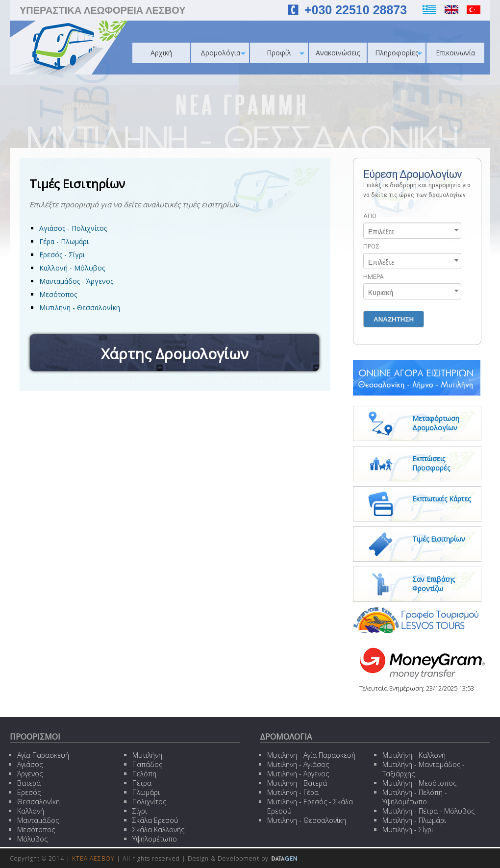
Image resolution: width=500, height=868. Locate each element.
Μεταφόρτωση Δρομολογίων (436, 423)
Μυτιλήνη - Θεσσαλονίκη (80, 308)
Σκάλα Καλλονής (158, 830)
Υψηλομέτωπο (155, 839)
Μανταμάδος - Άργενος (76, 281)
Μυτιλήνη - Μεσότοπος (419, 783)
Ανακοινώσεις (338, 53)
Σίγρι (140, 811)
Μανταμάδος (38, 820)
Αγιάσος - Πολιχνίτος (73, 228)
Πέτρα (142, 783)
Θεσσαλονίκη (38, 802)
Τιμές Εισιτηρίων (439, 539)
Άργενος (30, 774)
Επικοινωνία (455, 53)
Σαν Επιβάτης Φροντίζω (434, 584)
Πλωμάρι (146, 792)
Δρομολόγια (223, 53)
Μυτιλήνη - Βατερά (297, 783)
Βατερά (29, 783)
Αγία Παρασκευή (43, 755)
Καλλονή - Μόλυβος (72, 268)
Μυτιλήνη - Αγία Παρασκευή (311, 755)
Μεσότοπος (58, 294)
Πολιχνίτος (149, 802)
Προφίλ (286, 53)
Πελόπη (144, 774)
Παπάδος (147, 764)
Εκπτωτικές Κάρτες (441, 499)
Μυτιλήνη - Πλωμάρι (414, 820)
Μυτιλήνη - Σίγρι (408, 830)
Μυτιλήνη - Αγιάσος (298, 764)
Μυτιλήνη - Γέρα (293, 792)
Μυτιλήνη (147, 755)
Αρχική (161, 53)
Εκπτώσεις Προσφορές (431, 463)
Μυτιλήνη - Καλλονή (414, 755)
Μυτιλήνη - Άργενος (298, 774)
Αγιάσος (30, 764)
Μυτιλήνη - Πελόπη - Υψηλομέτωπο (415, 797)
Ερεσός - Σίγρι (62, 255)
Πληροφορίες (399, 53)
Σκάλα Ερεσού (155, 820)
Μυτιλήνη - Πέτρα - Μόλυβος (428, 811)
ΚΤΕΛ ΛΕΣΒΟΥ (93, 858)
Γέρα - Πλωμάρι (64, 241)
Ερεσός (29, 792)
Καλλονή (31, 811)
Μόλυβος (32, 839)
